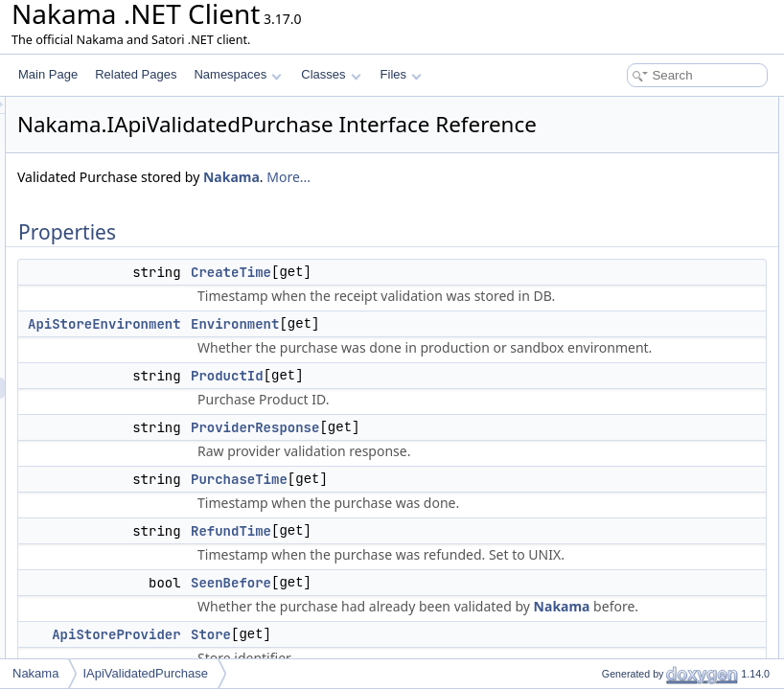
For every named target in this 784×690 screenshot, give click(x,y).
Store (600, 276)
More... (279, 225)
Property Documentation (632, 381)
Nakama (471, 204)
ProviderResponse (495, 644)
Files (401, 74)
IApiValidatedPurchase (145, 673)
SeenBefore (616, 255)
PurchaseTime (623, 213)
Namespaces (237, 74)
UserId (602, 339)
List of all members (619, 634)
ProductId (467, 571)
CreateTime (471, 320)
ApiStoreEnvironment (344, 435)
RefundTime (617, 234)
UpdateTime (617, 318)
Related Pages (136, 74)
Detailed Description (622, 360)
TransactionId (620, 297)
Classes (331, 74)
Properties (597, 107)
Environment (474, 435)
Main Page (48, 74)
